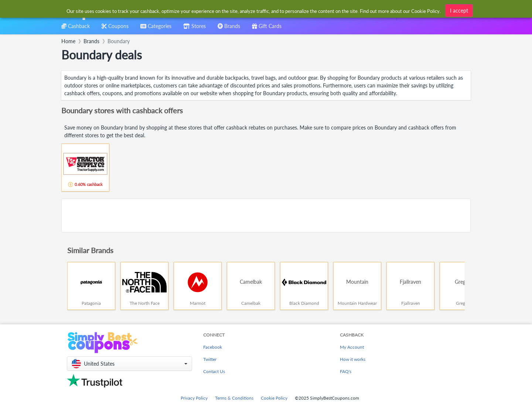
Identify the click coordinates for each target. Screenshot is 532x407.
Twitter (210, 359)
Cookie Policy (274, 398)
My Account (352, 347)
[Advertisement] (266, 215)
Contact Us (214, 371)
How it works (353, 359)
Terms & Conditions (234, 398)
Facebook (213, 347)
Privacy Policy (194, 398)
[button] (129, 364)
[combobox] (254, 11)
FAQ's (346, 371)
